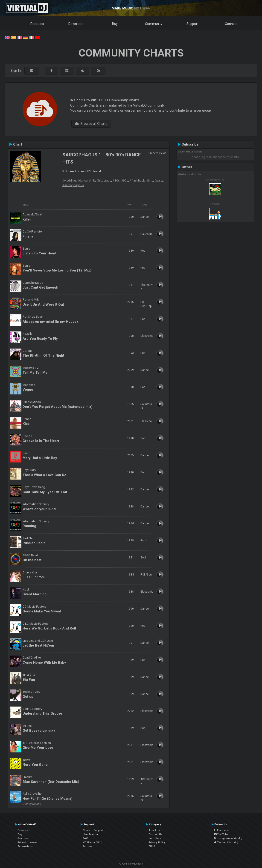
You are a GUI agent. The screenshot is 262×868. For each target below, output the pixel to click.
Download (76, 24)
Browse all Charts (91, 124)
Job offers (155, 838)
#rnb (92, 180)
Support (192, 24)
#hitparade (104, 180)
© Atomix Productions (131, 864)
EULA (152, 846)
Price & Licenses (27, 842)
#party (159, 180)
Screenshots (25, 846)
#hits (150, 180)
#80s (116, 180)
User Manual (91, 834)
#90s (125, 180)
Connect (231, 24)
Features (23, 838)
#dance (82, 180)
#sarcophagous (73, 185)
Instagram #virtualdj (228, 838)
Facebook (221, 830)
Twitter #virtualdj (226, 842)
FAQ (86, 838)
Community (154, 24)
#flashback (137, 180)
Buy (115, 24)
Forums (88, 846)
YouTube (221, 834)
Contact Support (93, 830)
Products (37, 24)
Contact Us (155, 834)
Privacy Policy (157, 842)
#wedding (69, 180)
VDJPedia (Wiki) (93, 842)
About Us (154, 830)
